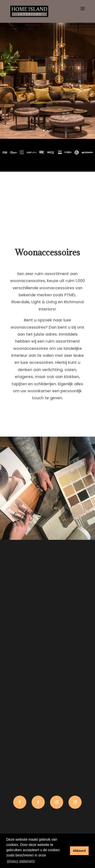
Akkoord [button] (79, 851)
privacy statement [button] (21, 861)
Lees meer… (47, 409)
